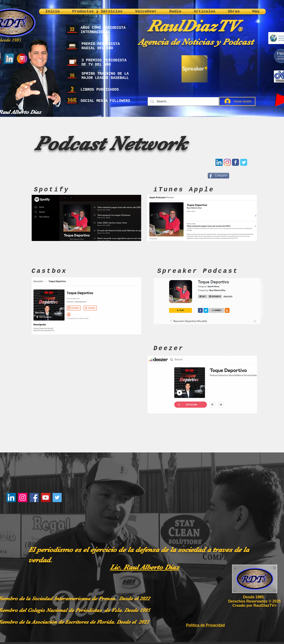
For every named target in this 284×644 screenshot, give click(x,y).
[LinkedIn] (11, 498)
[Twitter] (57, 498)
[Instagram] (23, 498)
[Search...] (183, 101)
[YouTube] (46, 498)
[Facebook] (34, 498)
